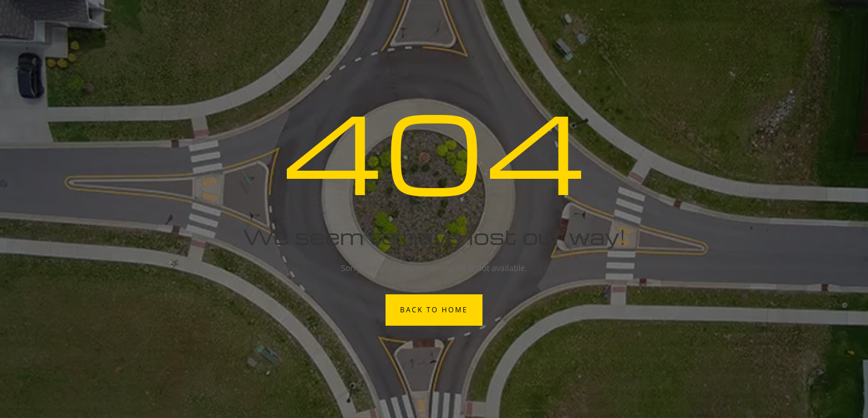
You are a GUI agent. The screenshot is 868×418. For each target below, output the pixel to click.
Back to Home (434, 310)
